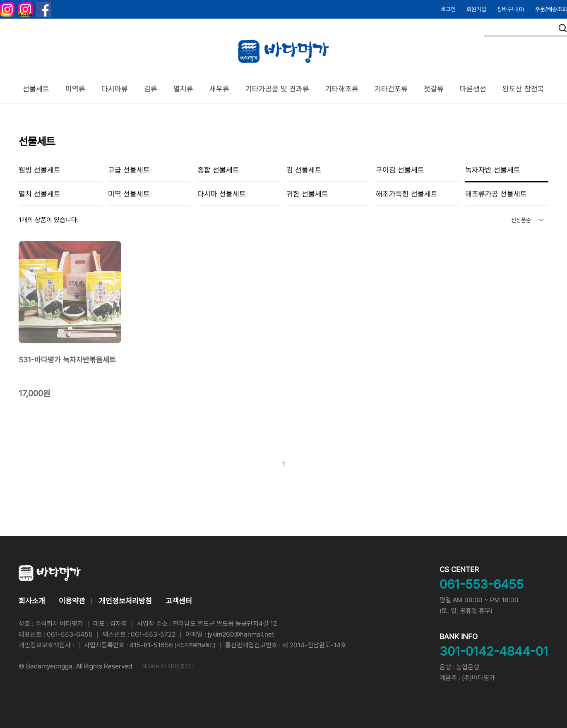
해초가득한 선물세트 (407, 194)
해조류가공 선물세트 (496, 194)
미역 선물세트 (129, 194)
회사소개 (32, 601)
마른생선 (473, 89)
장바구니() (511, 9)
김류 (151, 89)
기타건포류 (391, 89)
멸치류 (183, 89)
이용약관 (72, 601)
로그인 (448, 9)
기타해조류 (342, 89)
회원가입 (476, 9)
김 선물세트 (304, 170)
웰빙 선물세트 (40, 170)
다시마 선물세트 (222, 194)
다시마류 (115, 89)
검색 (563, 28)
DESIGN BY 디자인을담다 (167, 666)
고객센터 (179, 601)
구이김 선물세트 (400, 170)
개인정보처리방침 (125, 601)
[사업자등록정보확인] (195, 645)
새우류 (219, 89)
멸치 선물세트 (40, 194)
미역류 (75, 89)
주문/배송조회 (551, 9)
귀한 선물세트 (307, 194)
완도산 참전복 (523, 89)
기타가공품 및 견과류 (277, 89)
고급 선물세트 (129, 170)
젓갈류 (434, 89)
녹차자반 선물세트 (493, 170)
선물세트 (36, 89)
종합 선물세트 (218, 170)
